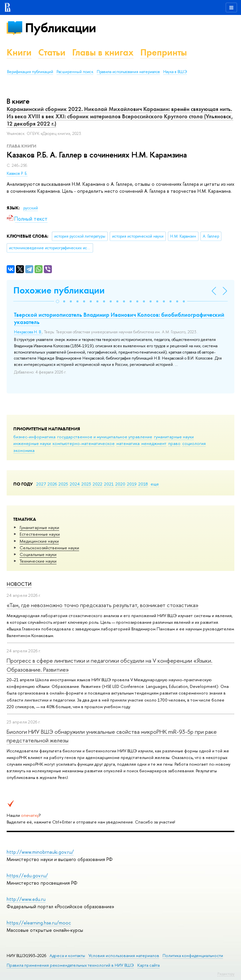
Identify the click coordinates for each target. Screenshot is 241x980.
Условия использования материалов (124, 956)
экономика (24, 450)
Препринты (164, 52)
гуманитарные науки (174, 437)
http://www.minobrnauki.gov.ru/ (40, 852)
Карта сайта (148, 965)
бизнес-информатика (34, 437)
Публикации (60, 28)
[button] (58, 301)
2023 (86, 484)
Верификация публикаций (30, 72)
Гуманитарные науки (39, 527)
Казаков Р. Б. (17, 173)
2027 (41, 484)
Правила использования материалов (128, 72)
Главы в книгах (103, 52)
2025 (63, 484)
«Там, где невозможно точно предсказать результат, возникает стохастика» (103, 605)
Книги (19, 52)
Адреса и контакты (67, 956)
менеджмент (154, 443)
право (174, 443)
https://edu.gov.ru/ (27, 875)
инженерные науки (32, 443)
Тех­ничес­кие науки (38, 561)
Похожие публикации (59, 290)
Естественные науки (40, 534)
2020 (120, 484)
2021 (109, 484)
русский (31, 208)
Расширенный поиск (75, 72)
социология (194, 443)
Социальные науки (38, 554)
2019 (132, 484)
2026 (52, 484)
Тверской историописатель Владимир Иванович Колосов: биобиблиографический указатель (119, 318)
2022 (98, 484)
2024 (75, 484)
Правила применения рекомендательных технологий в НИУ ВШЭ (70, 965)
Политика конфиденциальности (193, 956)
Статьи (52, 52)
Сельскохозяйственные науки (49, 548)
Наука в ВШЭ (175, 72)
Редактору (226, 974)
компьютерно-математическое (84, 443)
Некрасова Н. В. (28, 332)
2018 (143, 484)
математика (128, 443)
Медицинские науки (39, 541)
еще (155, 484)
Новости (19, 584)
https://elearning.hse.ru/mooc (39, 923)
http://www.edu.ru (26, 899)
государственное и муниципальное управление (105, 437)
